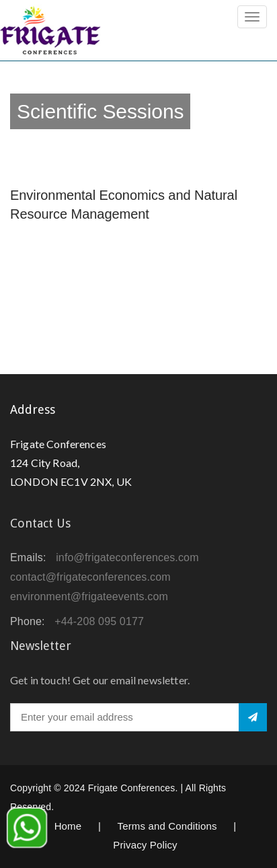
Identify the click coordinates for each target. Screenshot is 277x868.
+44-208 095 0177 (99, 621)
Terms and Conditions (167, 826)
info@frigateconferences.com (127, 557)
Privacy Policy (145, 845)
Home (68, 826)
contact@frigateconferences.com (90, 577)
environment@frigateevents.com (89, 596)
